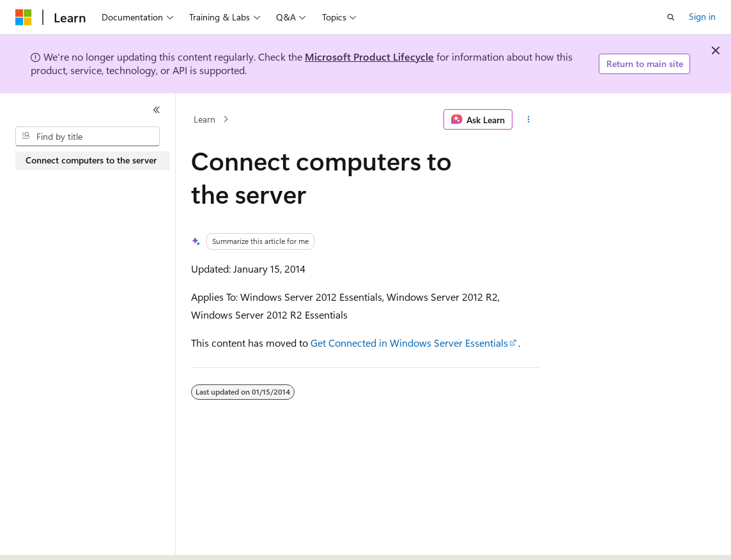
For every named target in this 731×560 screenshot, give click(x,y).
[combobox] (88, 137)
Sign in (702, 16)
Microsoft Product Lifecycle (369, 57)
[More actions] (529, 119)
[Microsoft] (24, 17)
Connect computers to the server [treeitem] (91, 160)
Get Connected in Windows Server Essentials (409, 343)
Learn (204, 119)
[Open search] (671, 17)
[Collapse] (157, 110)
